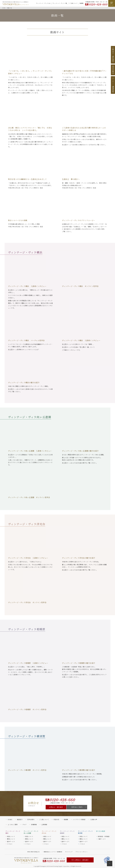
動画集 (82, 3)
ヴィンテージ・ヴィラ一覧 (60, 3)
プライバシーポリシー (82, 852)
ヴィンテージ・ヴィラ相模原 (67, 832)
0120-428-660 (98, 5)
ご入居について (73, 3)
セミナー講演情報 (113, 85)
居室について (11, 836)
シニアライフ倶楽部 (79, 819)
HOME (10, 819)
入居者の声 (94, 819)
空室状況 (56, 819)
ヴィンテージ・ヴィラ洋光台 (49, 832)
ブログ (24, 825)
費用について (11, 839)
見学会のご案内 (77, 807)
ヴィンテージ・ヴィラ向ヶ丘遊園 (31, 832)
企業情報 (44, 825)
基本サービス (11, 841)
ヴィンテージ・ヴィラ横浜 (13, 832)
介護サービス (102, 839)
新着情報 (34, 825)
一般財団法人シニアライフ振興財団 (52, 852)
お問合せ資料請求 (113, 55)
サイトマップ (69, 852)
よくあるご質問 (13, 825)
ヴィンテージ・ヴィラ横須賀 (85, 832)
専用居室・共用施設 (104, 836)
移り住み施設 (101, 831)
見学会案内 (113, 70)
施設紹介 (20, 819)
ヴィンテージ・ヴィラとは (43, 3)
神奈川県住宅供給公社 (33, 852)
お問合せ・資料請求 (56, 807)
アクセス (10, 844)
